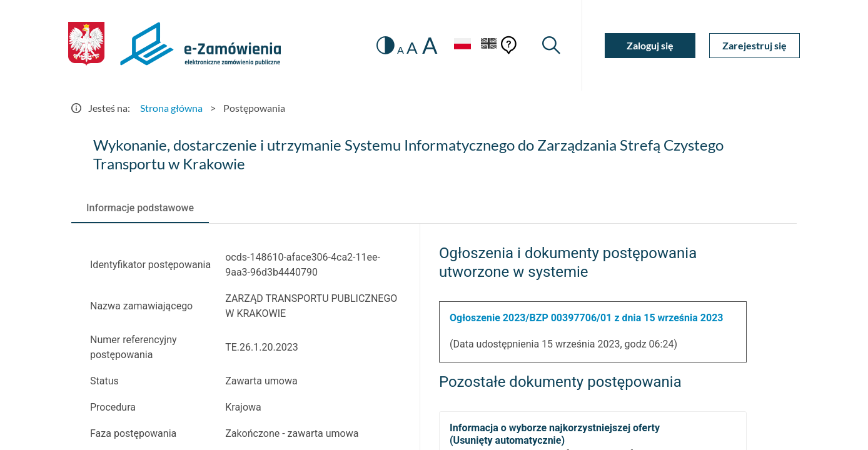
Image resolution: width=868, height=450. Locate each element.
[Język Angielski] (489, 45)
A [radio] (401, 50)
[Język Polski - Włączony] (462, 45)
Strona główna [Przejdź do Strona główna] (171, 108)
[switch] (386, 45)
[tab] (140, 208)
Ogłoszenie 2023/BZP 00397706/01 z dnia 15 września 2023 (587, 318)
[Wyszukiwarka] (551, 45)
